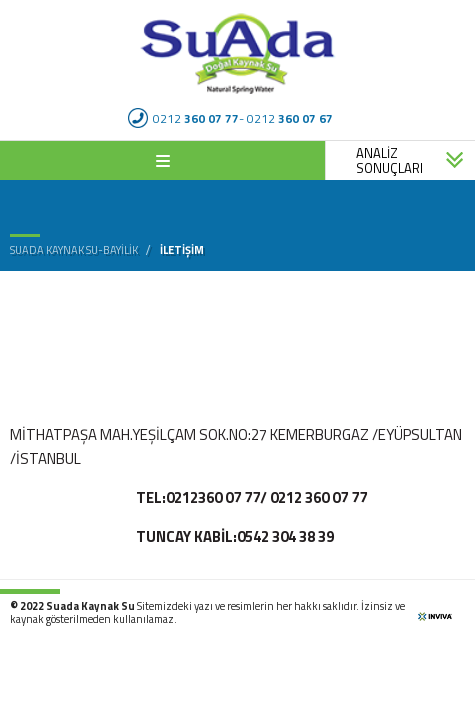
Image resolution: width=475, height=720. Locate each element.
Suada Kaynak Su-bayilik (74, 250)
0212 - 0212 (230, 118)
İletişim (182, 249)
